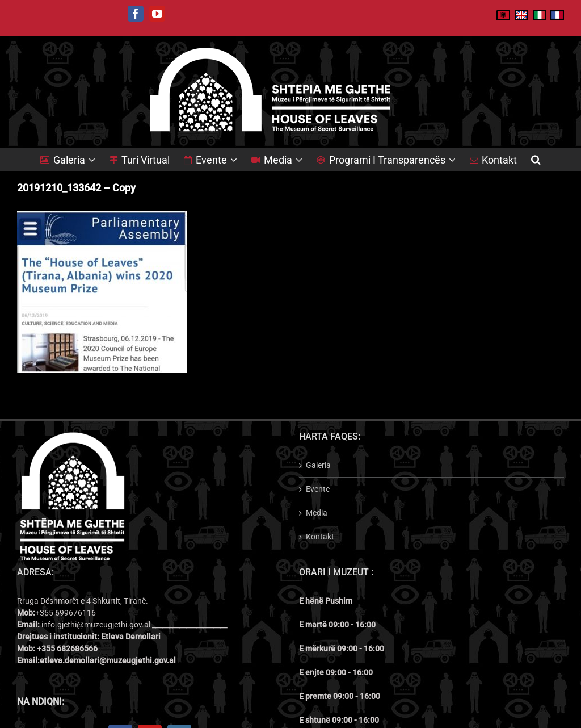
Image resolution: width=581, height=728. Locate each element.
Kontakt (320, 537)
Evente (318, 489)
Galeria (318, 465)
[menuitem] (75, 160)
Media (317, 513)
